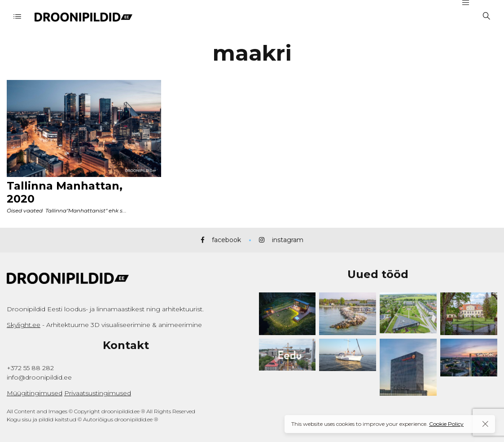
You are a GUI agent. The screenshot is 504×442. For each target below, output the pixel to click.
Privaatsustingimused (98, 393)
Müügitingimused (35, 393)
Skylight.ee (24, 325)
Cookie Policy (446, 424)
